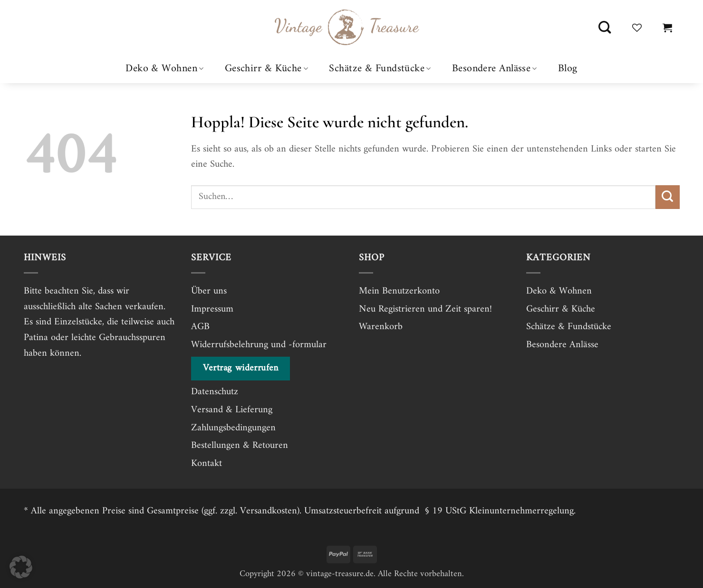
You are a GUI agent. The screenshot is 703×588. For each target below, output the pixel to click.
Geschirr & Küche (267, 69)
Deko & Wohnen (164, 69)
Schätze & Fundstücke (380, 69)
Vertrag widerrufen (241, 368)
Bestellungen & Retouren (240, 446)
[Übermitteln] (667, 197)
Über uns (209, 291)
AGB (200, 327)
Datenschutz (215, 392)
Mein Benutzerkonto (399, 291)
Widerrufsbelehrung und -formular (259, 345)
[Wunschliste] (637, 28)
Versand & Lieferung (232, 410)
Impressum (212, 309)
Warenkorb (381, 327)
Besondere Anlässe (495, 69)
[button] (667, 28)
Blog (568, 69)
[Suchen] (605, 28)
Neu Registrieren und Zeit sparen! (425, 309)
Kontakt (207, 464)
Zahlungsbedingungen (233, 428)
